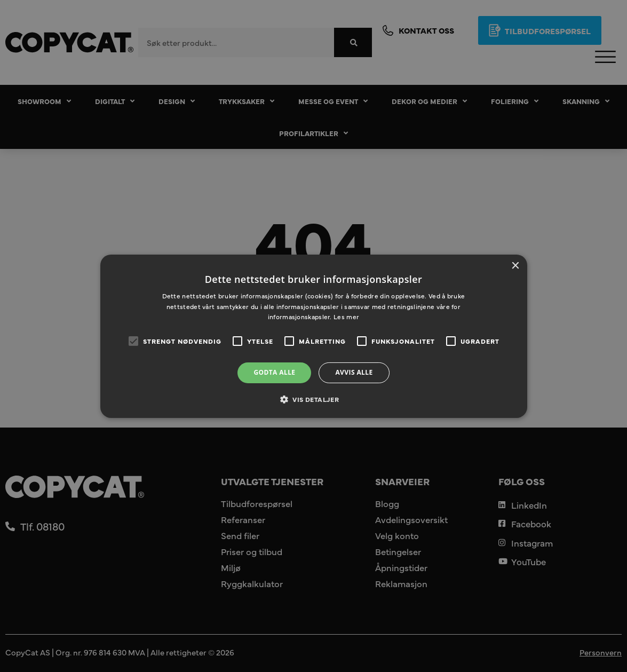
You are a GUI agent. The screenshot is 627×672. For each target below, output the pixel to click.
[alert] (313, 336)
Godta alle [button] (274, 372)
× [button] (515, 266)
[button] (313, 399)
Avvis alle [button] (354, 372)
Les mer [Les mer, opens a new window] (346, 317)
